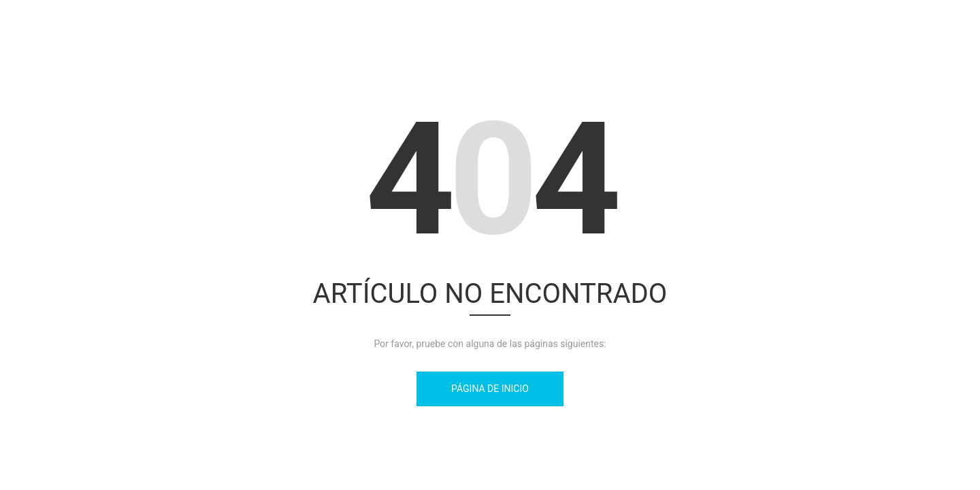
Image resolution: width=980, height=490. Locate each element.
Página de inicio (490, 389)
